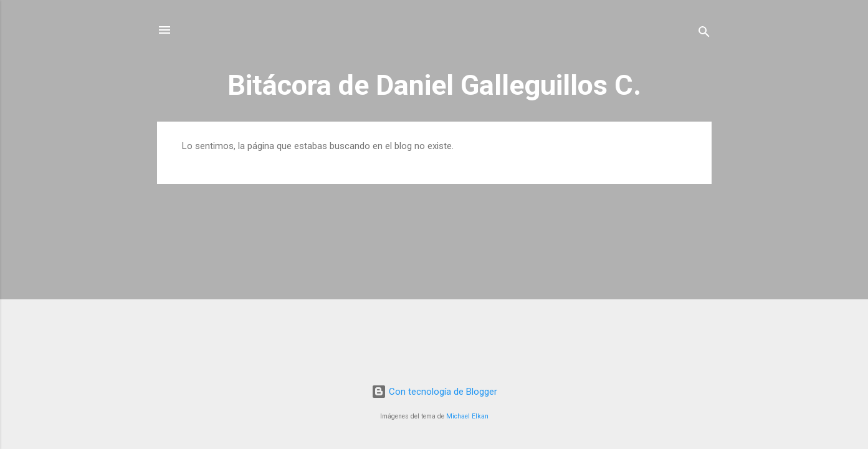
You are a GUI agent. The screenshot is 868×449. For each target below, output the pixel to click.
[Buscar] (704, 34)
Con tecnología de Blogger (434, 392)
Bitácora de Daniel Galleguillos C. (434, 85)
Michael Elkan (467, 416)
